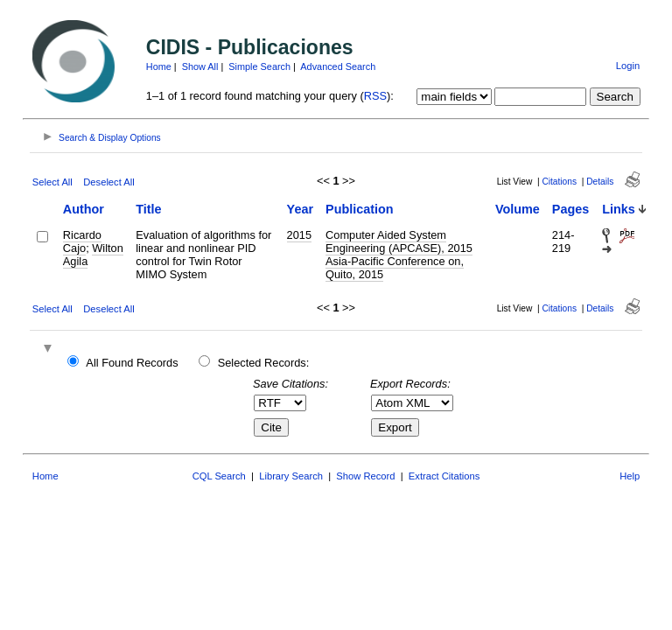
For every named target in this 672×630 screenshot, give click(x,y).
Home (159, 66)
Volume (518, 209)
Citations (559, 182)
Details (600, 182)
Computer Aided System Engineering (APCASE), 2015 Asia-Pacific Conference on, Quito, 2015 (399, 255)
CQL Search (219, 476)
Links (619, 209)
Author (84, 209)
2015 (299, 235)
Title (148, 209)
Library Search (291, 476)
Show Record (365, 476)
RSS (375, 96)
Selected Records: (264, 363)
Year (300, 209)
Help (630, 476)
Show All (200, 66)
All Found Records (132, 363)
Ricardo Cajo (82, 241)
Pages (570, 209)
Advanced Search (338, 66)
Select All (52, 182)
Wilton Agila (93, 255)
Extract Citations (444, 476)
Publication (360, 209)
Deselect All (108, 182)
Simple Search (259, 66)
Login (628, 66)
